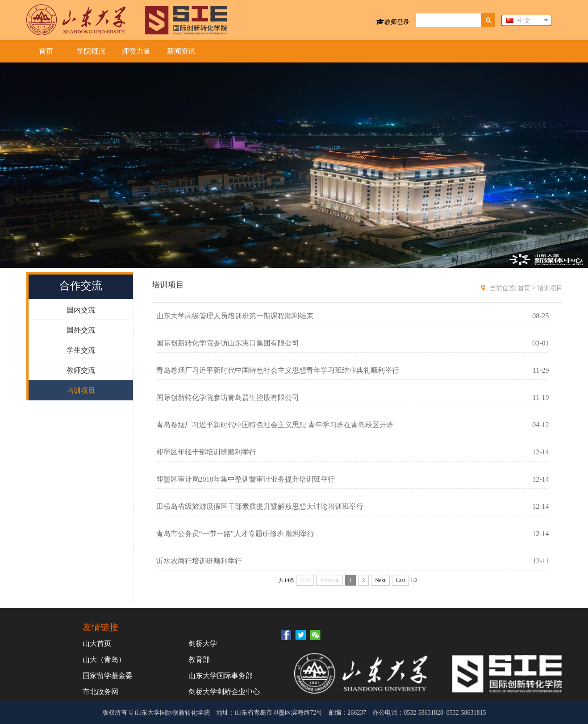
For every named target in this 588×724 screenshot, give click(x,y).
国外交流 (81, 330)
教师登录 (393, 22)
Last (401, 580)
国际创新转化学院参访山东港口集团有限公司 (228, 343)
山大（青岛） (104, 659)
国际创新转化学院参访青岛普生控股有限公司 (228, 397)
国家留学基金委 (108, 675)
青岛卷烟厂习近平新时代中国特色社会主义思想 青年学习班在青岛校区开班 (275, 425)
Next (380, 580)
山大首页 (97, 643)
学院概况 (91, 51)
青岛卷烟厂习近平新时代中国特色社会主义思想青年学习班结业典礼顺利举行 (278, 370)
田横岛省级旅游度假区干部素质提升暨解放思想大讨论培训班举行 (260, 506)
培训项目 (81, 390)
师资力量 (136, 51)
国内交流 (81, 310)
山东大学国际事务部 (221, 675)
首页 (46, 51)
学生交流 (81, 350)
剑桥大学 (203, 643)
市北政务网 (100, 691)
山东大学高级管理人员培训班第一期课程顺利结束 (235, 316)
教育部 (199, 659)
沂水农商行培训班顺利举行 (199, 561)
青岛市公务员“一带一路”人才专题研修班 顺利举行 (235, 534)
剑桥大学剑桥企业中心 (224, 691)
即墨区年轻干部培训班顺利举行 (206, 452)
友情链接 (100, 627)
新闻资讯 (181, 51)
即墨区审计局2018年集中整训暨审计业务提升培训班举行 (246, 479)
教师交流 (81, 370)
